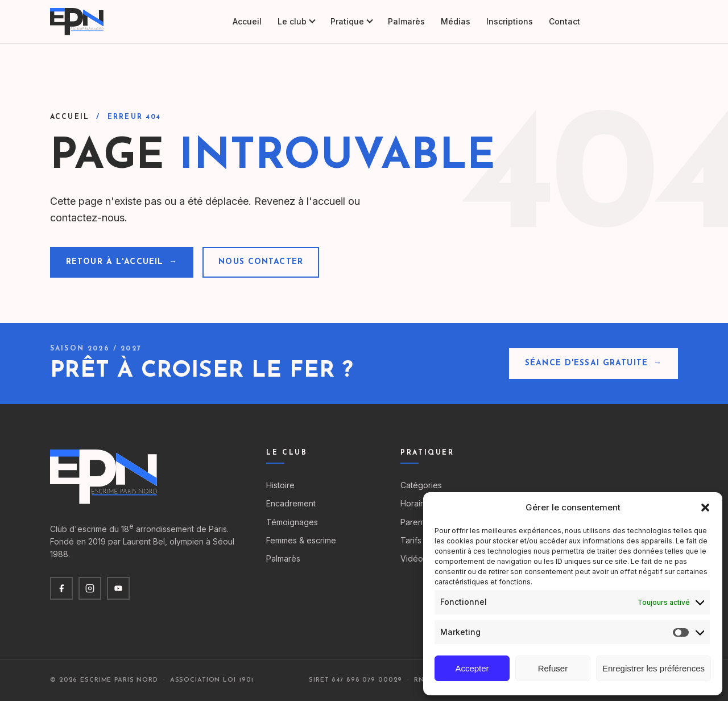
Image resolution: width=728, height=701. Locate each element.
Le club (296, 21)
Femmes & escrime (301, 540)
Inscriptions (510, 21)
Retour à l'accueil (122, 262)
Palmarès (406, 21)
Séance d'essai (637, 21)
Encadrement (291, 503)
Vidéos (414, 558)
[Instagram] (90, 588)
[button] (705, 508)
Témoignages (292, 522)
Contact (564, 21)
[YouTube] (118, 588)
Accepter (472, 668)
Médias (456, 21)
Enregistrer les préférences (653, 668)
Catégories (421, 485)
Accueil (247, 21)
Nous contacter (261, 262)
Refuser (553, 668)
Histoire (280, 485)
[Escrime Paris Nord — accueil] (78, 22)
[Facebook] (61, 588)
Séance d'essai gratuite (593, 364)
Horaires (416, 503)
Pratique (351, 21)
